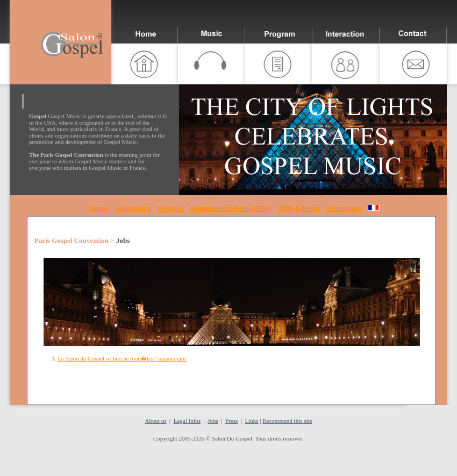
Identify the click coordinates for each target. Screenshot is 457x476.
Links (252, 421)
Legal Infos (187, 421)
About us (155, 421)
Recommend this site (287, 421)
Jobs (213, 421)
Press (231, 421)
